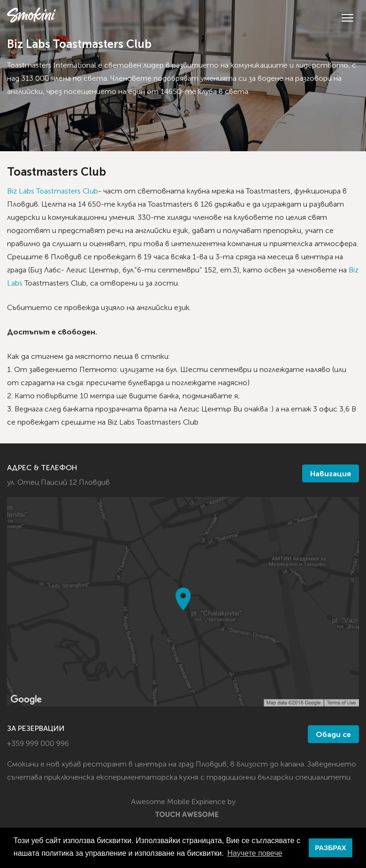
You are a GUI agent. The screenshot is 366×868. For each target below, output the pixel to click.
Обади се (333, 735)
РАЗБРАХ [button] (330, 848)
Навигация (331, 474)
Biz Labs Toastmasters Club (53, 192)
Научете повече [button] (255, 853)
